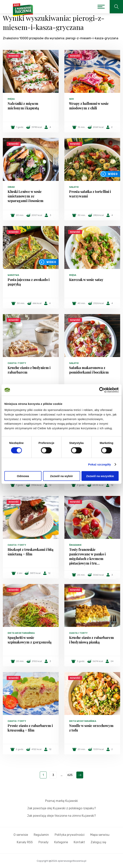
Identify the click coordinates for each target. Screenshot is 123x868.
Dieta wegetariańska (21, 633)
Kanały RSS (25, 842)
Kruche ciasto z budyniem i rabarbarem (29, 370)
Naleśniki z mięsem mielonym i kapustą (23, 106)
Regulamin (41, 835)
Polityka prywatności (70, 835)
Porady (44, 842)
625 (70, 775)
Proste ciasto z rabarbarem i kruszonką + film (30, 728)
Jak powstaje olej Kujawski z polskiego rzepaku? (62, 808)
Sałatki (74, 187)
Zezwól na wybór (61, 476)
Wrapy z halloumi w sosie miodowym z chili (89, 106)
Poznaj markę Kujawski (61, 801)
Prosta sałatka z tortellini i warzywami (90, 194)
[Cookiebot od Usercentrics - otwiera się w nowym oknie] (102, 390)
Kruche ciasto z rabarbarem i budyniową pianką (91, 640)
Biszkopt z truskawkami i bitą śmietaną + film (30, 552)
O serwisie (21, 835)
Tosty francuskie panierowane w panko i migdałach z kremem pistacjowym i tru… (87, 556)
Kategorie (61, 842)
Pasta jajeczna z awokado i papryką (29, 282)
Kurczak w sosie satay (86, 280)
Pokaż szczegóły (100, 464)
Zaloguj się (98, 842)
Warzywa (13, 275)
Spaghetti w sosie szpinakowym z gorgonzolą (30, 640)
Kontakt (79, 842)
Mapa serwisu (100, 835)
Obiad (11, 187)
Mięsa (11, 99)
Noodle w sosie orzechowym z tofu (91, 728)
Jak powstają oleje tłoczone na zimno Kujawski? (61, 816)
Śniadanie (75, 545)
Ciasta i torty (17, 363)
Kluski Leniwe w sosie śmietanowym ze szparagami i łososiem (26, 196)
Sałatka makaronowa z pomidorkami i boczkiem (89, 370)
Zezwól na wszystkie (100, 476)
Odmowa (23, 476)
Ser (71, 99)
